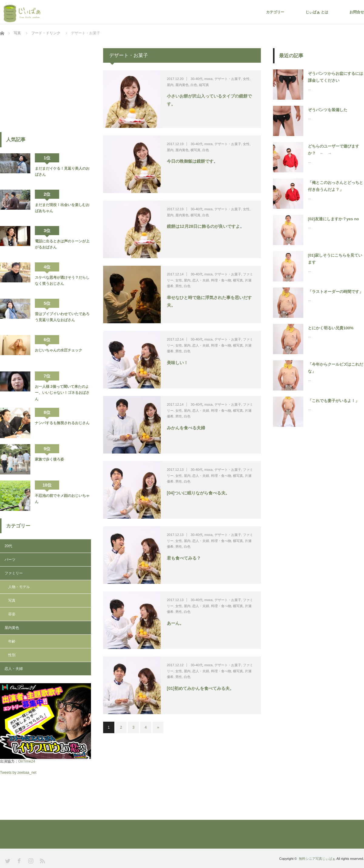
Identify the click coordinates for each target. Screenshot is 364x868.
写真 (12, 600)
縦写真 (204, 85)
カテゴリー (275, 12)
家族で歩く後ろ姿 (49, 459)
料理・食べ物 (221, 280)
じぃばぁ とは (317, 12)
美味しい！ (177, 363)
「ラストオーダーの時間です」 (335, 292)
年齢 (12, 641)
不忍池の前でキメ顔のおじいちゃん (62, 499)
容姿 (12, 614)
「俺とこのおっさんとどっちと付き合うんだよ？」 (335, 186)
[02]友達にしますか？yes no (333, 219)
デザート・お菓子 (228, 79)
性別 (12, 655)
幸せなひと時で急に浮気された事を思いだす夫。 (209, 301)
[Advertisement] (45, 86)
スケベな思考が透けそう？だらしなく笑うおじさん (62, 281)
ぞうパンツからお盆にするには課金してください (335, 77)
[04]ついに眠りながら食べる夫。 (198, 493)
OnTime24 (27, 761)
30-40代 (197, 79)
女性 (246, 79)
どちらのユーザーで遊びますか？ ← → (334, 150)
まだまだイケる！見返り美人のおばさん (62, 171)
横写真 (195, 150)
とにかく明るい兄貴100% (331, 328)
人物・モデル (19, 587)
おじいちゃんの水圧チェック (59, 350)
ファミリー (14, 573)
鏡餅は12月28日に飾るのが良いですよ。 (206, 226)
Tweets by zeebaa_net (18, 773)
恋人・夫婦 (201, 280)
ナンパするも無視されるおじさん (62, 423)
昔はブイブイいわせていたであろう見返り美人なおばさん (62, 317)
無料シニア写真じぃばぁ (317, 859)
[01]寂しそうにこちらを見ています (335, 259)
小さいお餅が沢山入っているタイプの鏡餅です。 (209, 100)
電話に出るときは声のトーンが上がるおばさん (62, 244)
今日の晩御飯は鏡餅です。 (192, 161)
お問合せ (357, 12)
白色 (194, 85)
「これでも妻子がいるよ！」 (334, 401)
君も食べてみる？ (184, 558)
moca (209, 79)
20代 (8, 546)
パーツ (10, 560)
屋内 (170, 85)
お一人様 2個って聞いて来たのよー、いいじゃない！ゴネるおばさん (62, 393)
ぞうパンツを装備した (328, 110)
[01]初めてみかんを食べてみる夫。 (200, 688)
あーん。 (175, 623)
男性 (179, 286)
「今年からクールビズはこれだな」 (335, 368)
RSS (42, 860)
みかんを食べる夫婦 (186, 428)
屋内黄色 (182, 85)
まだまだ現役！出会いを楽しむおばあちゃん (62, 208)
